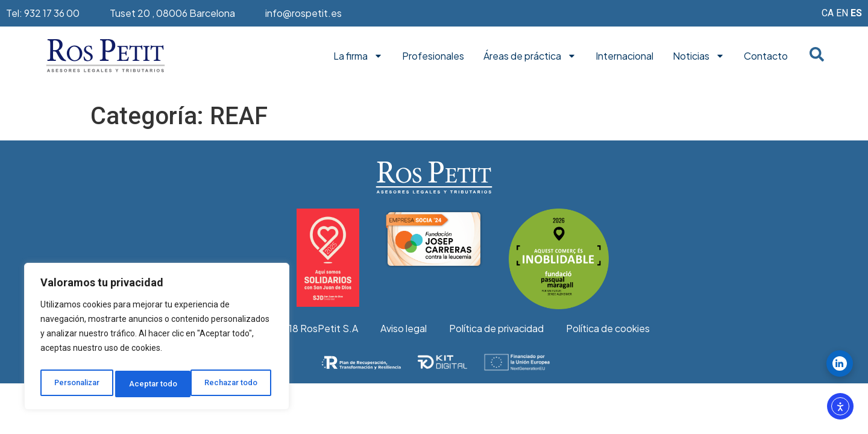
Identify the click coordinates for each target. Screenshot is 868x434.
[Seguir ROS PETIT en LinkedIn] (840, 363)
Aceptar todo (237, 384)
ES (856, 13)
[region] (157, 339)
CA (828, 13)
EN (842, 13)
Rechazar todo (157, 384)
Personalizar (77, 384)
